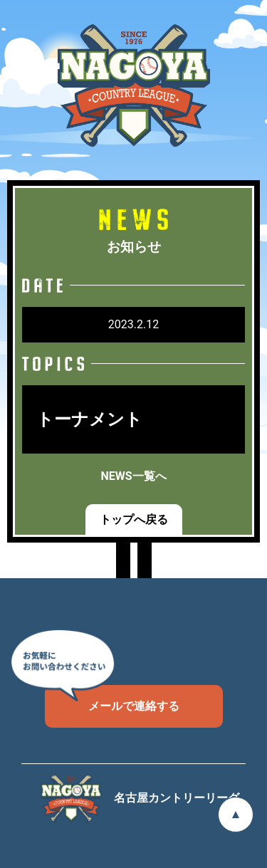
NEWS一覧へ (133, 476)
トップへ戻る (134, 519)
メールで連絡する (112, 699)
